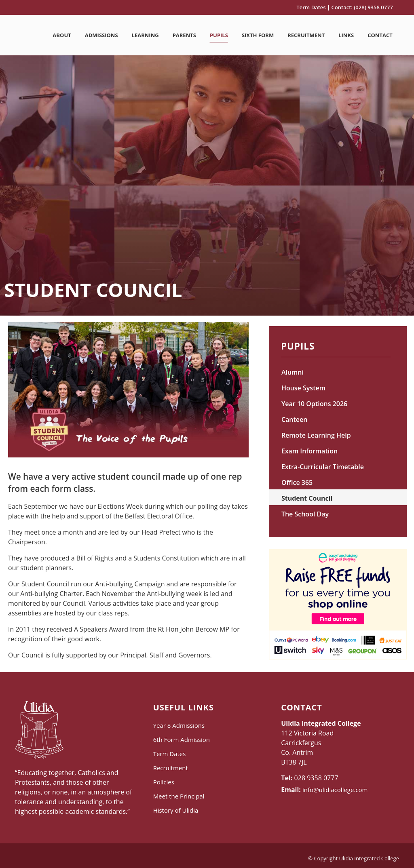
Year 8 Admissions (179, 725)
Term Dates (311, 7)
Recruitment (171, 768)
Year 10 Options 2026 (314, 404)
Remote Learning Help (316, 435)
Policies (164, 782)
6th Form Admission (182, 739)
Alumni (293, 372)
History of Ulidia (176, 810)
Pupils (298, 347)
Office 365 (297, 482)
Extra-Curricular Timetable (323, 467)
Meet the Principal (179, 796)
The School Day (305, 514)
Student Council (307, 498)
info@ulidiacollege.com (335, 790)
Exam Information (309, 451)
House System (303, 388)
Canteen (295, 419)
